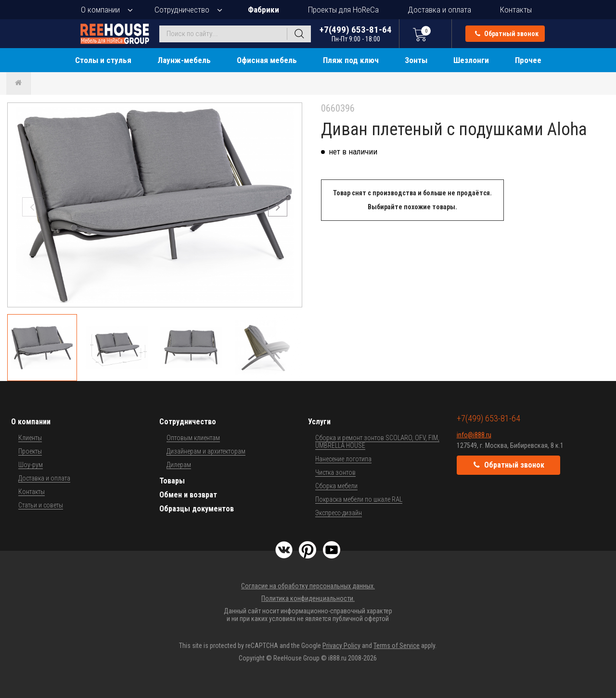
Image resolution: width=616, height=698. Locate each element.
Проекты (30, 451)
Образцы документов (197, 509)
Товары (172, 481)
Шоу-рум (31, 465)
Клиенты (30, 438)
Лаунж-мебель (184, 60)
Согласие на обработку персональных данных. (308, 586)
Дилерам (179, 465)
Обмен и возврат (188, 495)
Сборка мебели (336, 486)
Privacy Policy (341, 646)
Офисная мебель (267, 60)
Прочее (528, 60)
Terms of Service (397, 646)
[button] (278, 207)
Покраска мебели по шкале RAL (359, 499)
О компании (100, 10)
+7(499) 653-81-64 (356, 33)
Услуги (319, 422)
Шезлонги (471, 60)
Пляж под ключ (351, 60)
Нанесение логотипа (343, 459)
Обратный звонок (507, 34)
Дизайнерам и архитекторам (206, 451)
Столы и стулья (103, 60)
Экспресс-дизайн (339, 513)
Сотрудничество (182, 10)
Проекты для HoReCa (343, 10)
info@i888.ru (474, 435)
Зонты (416, 60)
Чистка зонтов (335, 472)
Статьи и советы (41, 505)
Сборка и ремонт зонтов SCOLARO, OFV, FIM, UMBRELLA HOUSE (377, 442)
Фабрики (263, 10)
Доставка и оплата (439, 10)
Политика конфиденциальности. (308, 598)
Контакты (516, 10)
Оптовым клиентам (193, 438)
